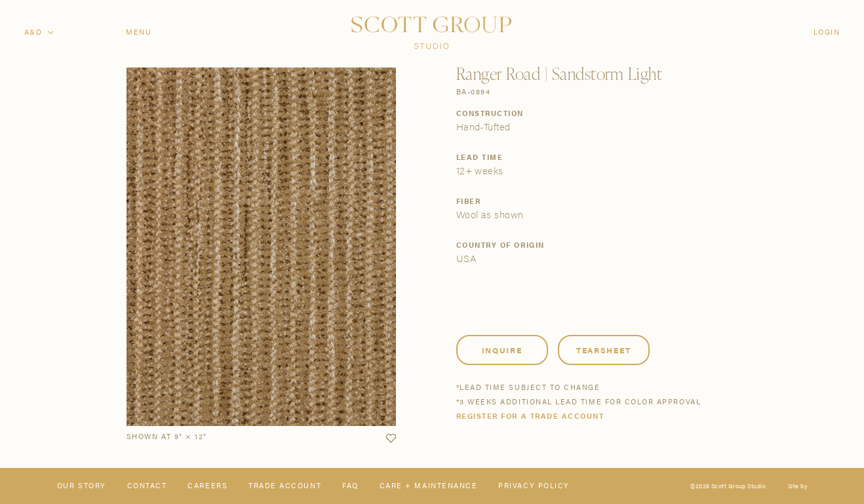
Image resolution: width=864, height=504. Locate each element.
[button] (391, 438)
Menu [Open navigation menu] (139, 32)
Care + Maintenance (429, 486)
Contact (147, 486)
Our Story (82, 486)
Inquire (502, 350)
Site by (797, 486)
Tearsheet (603, 350)
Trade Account (285, 486)
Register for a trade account (530, 417)
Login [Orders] (827, 32)
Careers (207, 486)
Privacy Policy (534, 486)
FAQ (350, 486)
